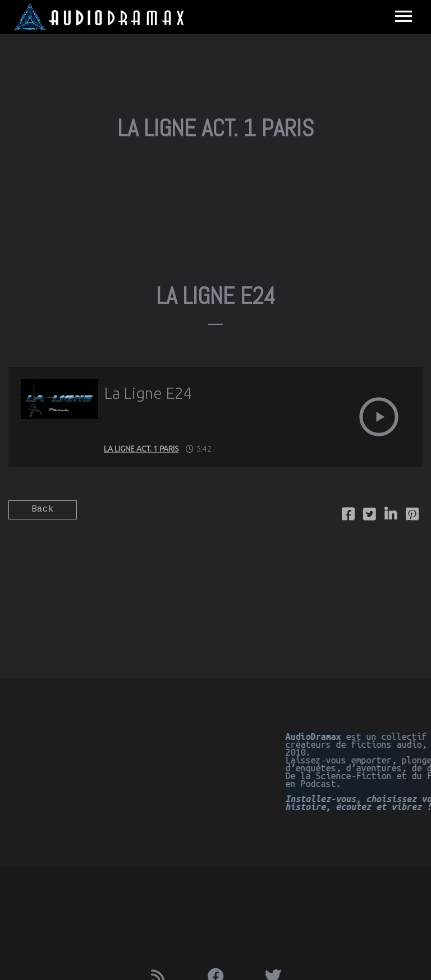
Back (43, 510)
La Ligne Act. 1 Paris (141, 449)
